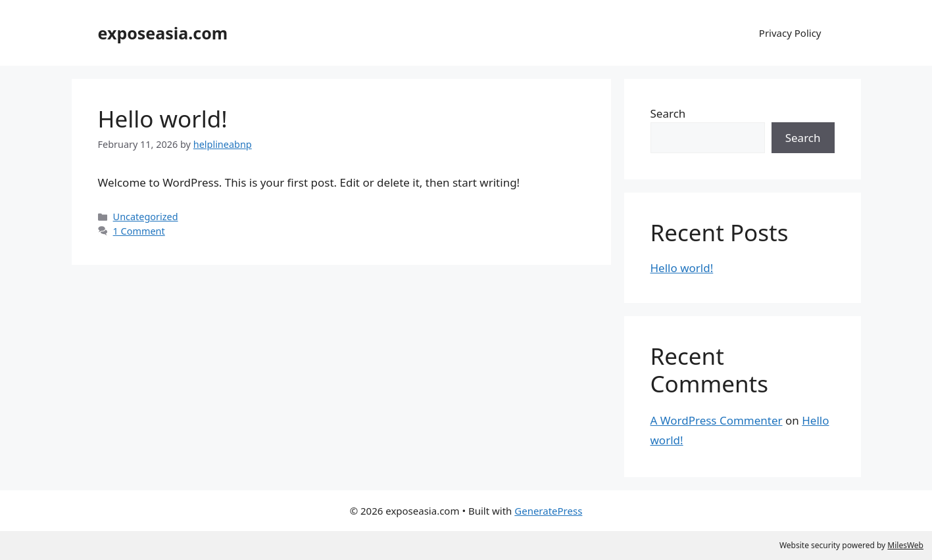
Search (668, 113)
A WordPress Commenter (717, 420)
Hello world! (163, 119)
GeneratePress (548, 511)
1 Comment (139, 231)
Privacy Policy (790, 33)
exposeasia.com (163, 33)
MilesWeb (905, 545)
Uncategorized (146, 217)
